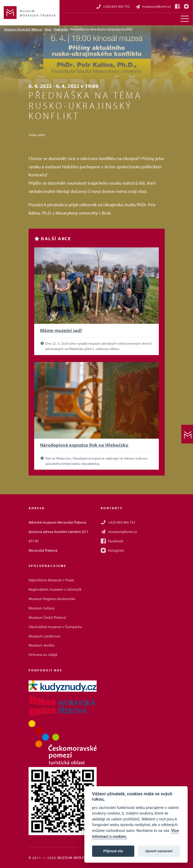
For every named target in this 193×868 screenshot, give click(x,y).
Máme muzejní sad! (61, 330)
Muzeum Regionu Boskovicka (52, 599)
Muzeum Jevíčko (42, 645)
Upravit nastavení (159, 851)
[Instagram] (186, 6)
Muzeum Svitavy (42, 608)
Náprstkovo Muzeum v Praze (51, 580)
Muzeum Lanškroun (44, 636)
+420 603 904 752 (113, 7)
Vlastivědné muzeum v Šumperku (55, 627)
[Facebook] (177, 6)
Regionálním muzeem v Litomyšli (55, 589)
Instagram (113, 550)
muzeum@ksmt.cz (153, 7)
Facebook (112, 541)
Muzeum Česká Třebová (47, 617)
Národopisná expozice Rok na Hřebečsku (84, 445)
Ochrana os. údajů (43, 655)
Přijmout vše (113, 851)
